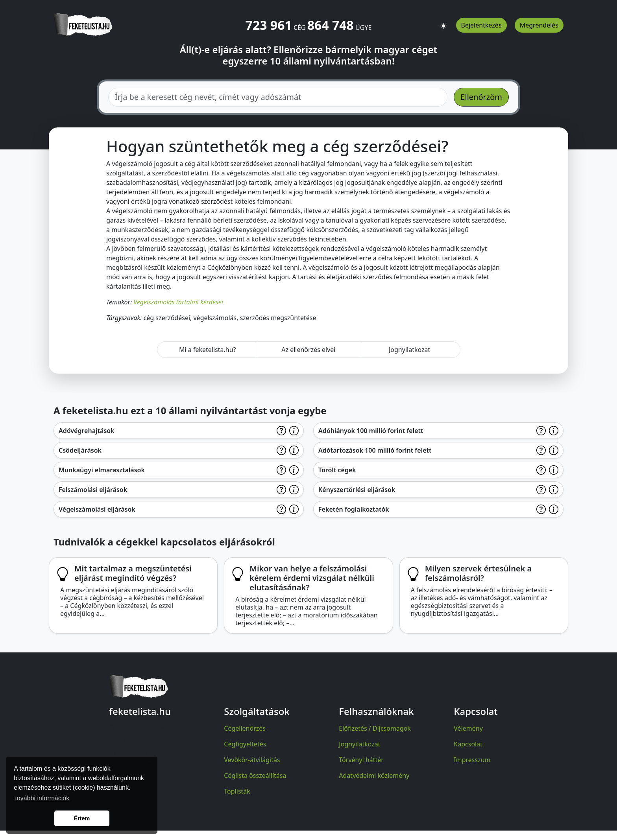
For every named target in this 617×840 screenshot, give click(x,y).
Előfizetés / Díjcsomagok (375, 728)
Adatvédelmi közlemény (374, 776)
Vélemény (468, 728)
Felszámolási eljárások (93, 490)
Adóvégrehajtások (87, 431)
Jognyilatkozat (409, 350)
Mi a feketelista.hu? (208, 350)
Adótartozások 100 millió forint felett (375, 450)
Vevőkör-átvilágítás (252, 760)
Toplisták (237, 791)
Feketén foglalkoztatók (354, 509)
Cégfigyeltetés (245, 744)
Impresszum (472, 760)
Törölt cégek (337, 470)
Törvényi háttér (361, 760)
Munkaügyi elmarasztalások (102, 470)
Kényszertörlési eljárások (357, 490)
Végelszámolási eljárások (97, 509)
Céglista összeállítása (255, 776)
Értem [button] (82, 818)
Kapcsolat (468, 744)
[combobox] (278, 97)
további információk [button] (42, 798)
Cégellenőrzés (245, 728)
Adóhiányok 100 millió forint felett (371, 431)
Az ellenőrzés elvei (308, 350)
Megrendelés (539, 25)
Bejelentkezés (481, 25)
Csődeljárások (80, 450)
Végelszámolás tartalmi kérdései (178, 302)
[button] (443, 22)
